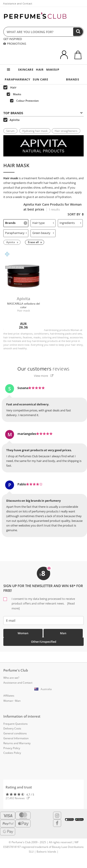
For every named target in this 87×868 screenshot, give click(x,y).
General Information (16, 738)
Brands (16, 223)
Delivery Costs (12, 728)
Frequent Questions (16, 724)
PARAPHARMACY (17, 79)
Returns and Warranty (17, 743)
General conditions (15, 733)
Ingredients (70, 223)
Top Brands (43, 113)
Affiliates (9, 696)
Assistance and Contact (18, 3)
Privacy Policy (12, 748)
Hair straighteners (66, 131)
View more (44, 376)
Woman (23, 633)
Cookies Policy (12, 753)
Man (63, 633)
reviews (43, 369)
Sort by (76, 214)
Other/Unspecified (44, 642)
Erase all (33, 242)
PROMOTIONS (15, 44)
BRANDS (72, 79)
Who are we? (11, 678)
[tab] (43, 113)
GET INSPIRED (13, 39)
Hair (10, 87)
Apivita (11, 120)
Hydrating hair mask (35, 131)
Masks (14, 94)
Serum (10, 131)
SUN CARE (40, 79)
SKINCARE (26, 70)
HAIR (40, 70)
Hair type (43, 223)
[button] (43, 689)
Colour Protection (24, 101)
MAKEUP (53, 70)
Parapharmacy (16, 233)
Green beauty (43, 233)
